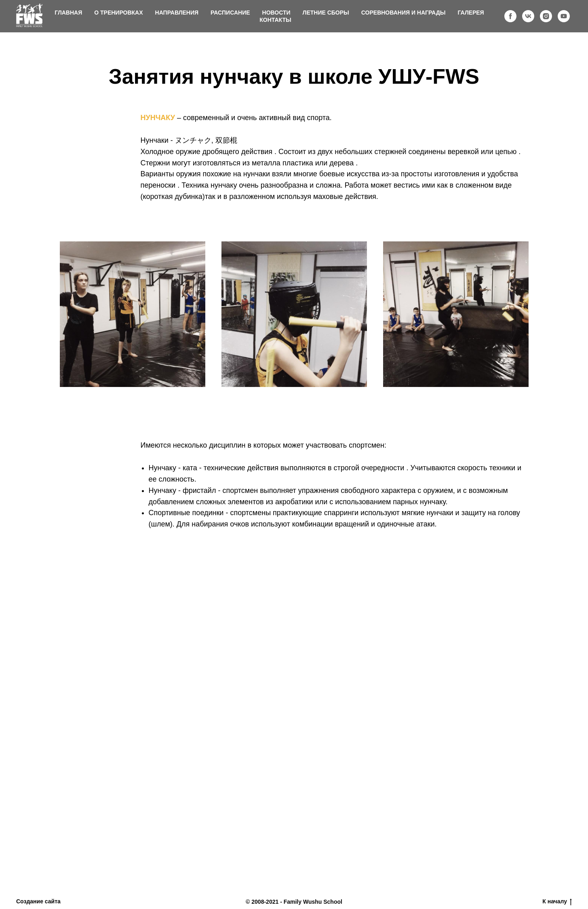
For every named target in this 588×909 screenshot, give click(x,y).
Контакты (275, 20)
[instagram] (546, 16)
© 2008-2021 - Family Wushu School (294, 902)
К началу (557, 902)
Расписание (230, 13)
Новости (276, 13)
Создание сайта (38, 901)
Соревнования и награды (404, 13)
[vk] (528, 16)
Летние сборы (326, 13)
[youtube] (564, 16)
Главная (68, 13)
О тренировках (118, 13)
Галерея (471, 13)
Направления (177, 13)
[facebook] (510, 16)
